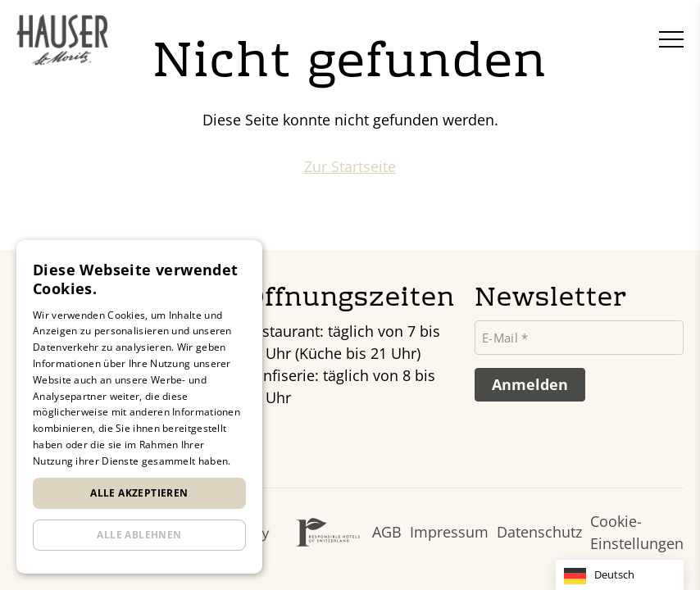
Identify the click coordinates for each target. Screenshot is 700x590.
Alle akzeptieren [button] (139, 493)
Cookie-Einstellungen (637, 532)
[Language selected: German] (620, 575)
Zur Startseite (350, 166)
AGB (387, 532)
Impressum (449, 532)
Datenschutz (539, 532)
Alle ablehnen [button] (139, 535)
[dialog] (139, 407)
